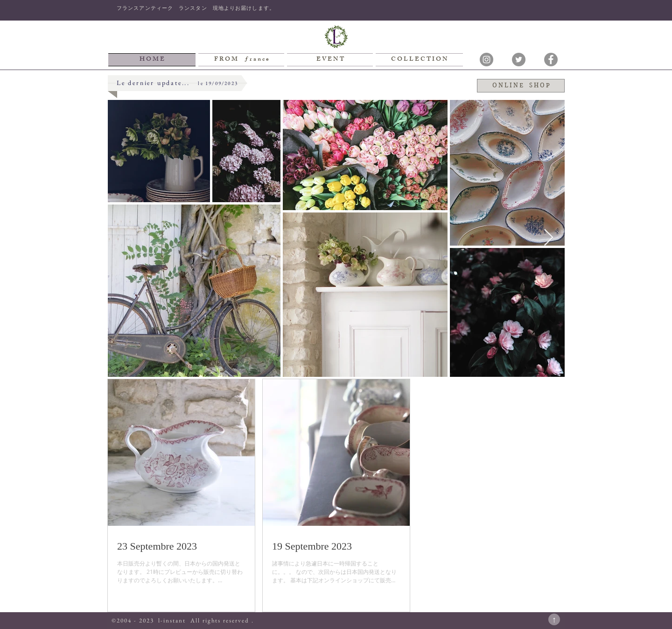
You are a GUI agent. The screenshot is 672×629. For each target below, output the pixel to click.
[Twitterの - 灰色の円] (519, 60)
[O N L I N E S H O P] (521, 86)
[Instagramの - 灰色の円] (486, 60)
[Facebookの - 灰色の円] (551, 60)
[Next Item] (549, 238)
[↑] (554, 619)
